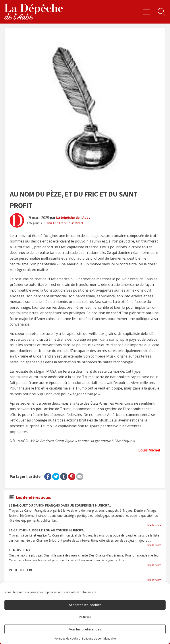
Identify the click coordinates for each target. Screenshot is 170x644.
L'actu (48, 223)
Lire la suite (154, 525)
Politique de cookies (67, 639)
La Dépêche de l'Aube (73, 218)
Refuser (85, 617)
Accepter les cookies (85, 605)
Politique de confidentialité (99, 639)
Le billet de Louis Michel (68, 223)
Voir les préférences (85, 629)
